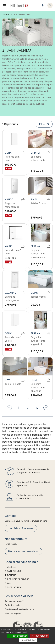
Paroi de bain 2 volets (13, 339)
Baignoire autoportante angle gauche (38, 254)
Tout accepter (18, 636)
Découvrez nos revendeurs (23, 551)
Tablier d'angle (13, 384)
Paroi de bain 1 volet (13, 158)
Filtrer (44, 124)
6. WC (8, 583)
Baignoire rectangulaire (12, 205)
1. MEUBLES (10, 567)
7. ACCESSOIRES (13, 587)
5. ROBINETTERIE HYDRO (17, 579)
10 (37, 408)
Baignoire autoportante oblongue (38, 387)
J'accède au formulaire (21, 528)
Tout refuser (40, 636)
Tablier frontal (38, 203)
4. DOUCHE (10, 575)
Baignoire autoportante (38, 158)
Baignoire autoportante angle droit (38, 341)
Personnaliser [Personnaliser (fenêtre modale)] (28, 640)
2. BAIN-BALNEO (13, 571)
